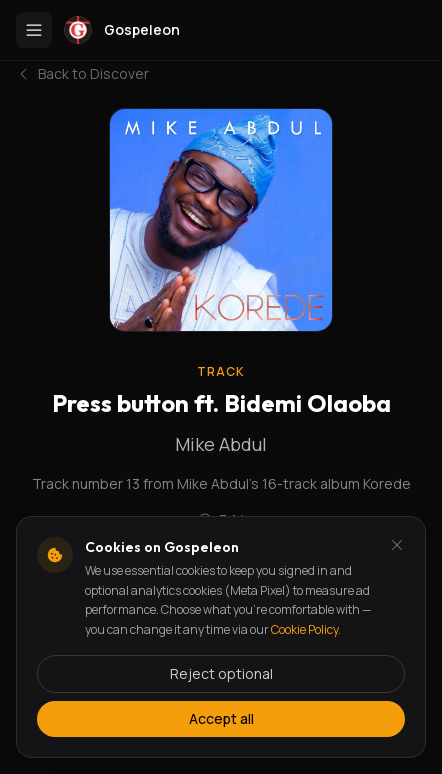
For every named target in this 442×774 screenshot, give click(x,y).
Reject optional (221, 673)
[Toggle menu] (34, 30)
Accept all (221, 718)
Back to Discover (82, 73)
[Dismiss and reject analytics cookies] (397, 545)
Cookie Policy (304, 629)
